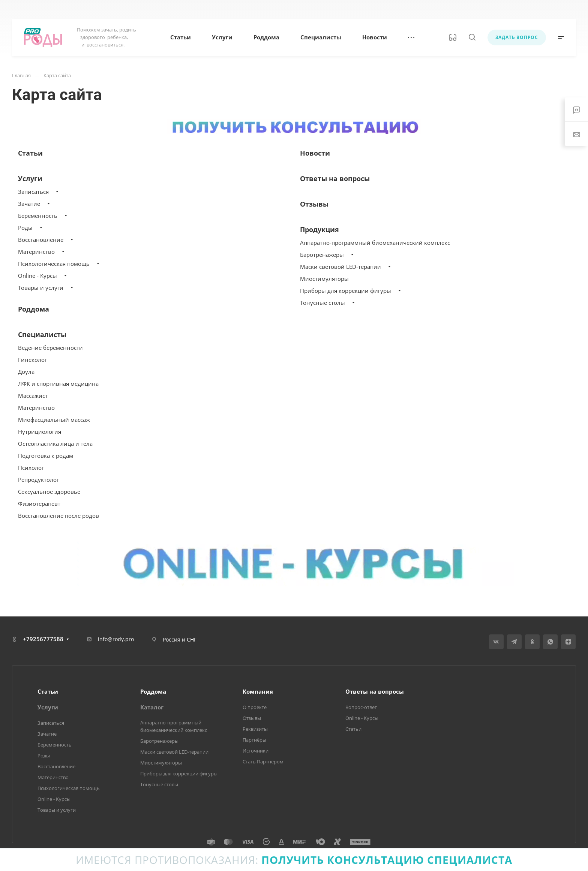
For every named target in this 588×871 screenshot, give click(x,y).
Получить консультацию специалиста (387, 860)
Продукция (319, 229)
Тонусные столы (322, 303)
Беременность (38, 216)
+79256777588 (43, 639)
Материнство (36, 252)
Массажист (33, 396)
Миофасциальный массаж (54, 420)
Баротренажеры (322, 255)
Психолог (31, 468)
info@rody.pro (116, 639)
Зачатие (29, 204)
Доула (26, 372)
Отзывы (314, 204)
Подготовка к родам (46, 456)
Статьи (30, 153)
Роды (25, 228)
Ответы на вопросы (335, 178)
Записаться (33, 192)
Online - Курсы (37, 276)
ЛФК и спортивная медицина (58, 384)
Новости (315, 153)
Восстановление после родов (58, 516)
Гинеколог (32, 360)
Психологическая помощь (54, 264)
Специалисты (42, 334)
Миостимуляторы (324, 279)
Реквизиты (255, 729)
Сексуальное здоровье (49, 492)
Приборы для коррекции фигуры (346, 291)
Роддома (34, 309)
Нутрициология (40, 432)
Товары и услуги (41, 288)
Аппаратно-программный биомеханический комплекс (375, 243)
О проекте (255, 707)
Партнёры (254, 740)
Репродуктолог (38, 480)
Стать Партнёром (263, 762)
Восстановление (41, 240)
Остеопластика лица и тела (55, 444)
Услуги (30, 178)
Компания (258, 691)
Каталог (152, 707)
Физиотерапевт (39, 504)
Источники (256, 751)
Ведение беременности (50, 348)
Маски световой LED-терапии (340, 267)
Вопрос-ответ (361, 707)
